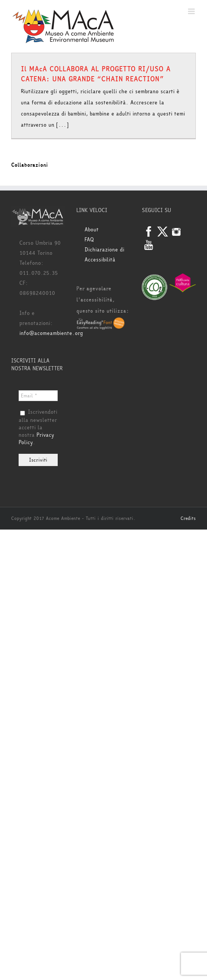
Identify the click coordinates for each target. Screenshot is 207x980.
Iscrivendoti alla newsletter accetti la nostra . (38, 427)
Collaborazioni (30, 165)
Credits (188, 518)
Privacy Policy (36, 439)
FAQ (89, 240)
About (92, 230)
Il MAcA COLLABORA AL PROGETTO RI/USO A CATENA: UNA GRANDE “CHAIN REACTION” (96, 74)
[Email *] (38, 396)
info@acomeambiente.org (51, 333)
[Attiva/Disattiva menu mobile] (192, 11)
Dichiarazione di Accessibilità (104, 255)
